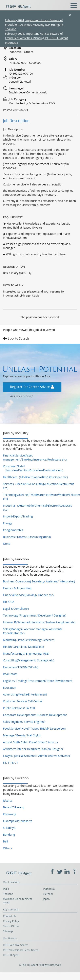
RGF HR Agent (11, 955)
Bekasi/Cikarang (14, 807)
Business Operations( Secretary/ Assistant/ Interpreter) (39, 581)
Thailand (8, 894)
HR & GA (9, 602)
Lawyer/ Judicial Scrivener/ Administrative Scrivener (37, 756)
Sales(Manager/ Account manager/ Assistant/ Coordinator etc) (33, 631)
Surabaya (9, 828)
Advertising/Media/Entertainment (25, 694)
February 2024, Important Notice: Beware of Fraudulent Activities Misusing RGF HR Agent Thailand (34, 25)
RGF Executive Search (16, 945)
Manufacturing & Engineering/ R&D (26, 654)
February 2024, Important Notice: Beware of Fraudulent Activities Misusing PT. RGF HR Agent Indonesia (36, 38)
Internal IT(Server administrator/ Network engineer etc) (39, 622)
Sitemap (8, 931)
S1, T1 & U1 (11, 763)
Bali (5, 841)
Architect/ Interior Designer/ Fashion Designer (33, 749)
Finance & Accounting (17, 588)
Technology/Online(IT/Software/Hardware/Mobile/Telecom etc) (40, 497)
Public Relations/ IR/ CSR (19, 708)
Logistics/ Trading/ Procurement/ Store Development (38, 681)
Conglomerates (13, 530)
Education (10, 688)
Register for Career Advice (32, 387)
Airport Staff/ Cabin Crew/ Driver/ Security (31, 742)
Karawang (10, 814)
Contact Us (9, 916)
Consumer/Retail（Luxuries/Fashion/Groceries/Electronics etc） (34, 468)
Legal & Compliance (16, 609)
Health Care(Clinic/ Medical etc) (23, 647)
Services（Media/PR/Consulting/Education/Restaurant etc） (38, 486)
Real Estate (10, 674)
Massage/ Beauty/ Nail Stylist (22, 735)
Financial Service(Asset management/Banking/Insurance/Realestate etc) (35, 457)
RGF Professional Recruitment (21, 950)
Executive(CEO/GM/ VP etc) (21, 667)
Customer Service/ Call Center (23, 701)
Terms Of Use (11, 926)
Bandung (9, 835)
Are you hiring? (22, 396)
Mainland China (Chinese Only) (18, 901)
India (6, 889)
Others (8, 848)
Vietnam (48, 894)
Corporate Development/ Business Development (35, 715)
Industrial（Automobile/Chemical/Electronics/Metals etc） (37, 508)
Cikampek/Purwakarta (18, 821)
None (7, 544)
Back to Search (18, 339)
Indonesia (49, 889)
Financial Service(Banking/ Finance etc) (28, 595)
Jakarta (8, 800)
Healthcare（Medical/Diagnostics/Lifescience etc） (36, 477)
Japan (46, 899)
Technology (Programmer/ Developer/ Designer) (35, 615)
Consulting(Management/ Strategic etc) (29, 660)
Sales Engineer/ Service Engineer (24, 722)
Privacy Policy (11, 921)
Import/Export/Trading (18, 516)
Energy (8, 523)
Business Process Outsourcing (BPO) (27, 537)
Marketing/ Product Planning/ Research (29, 640)
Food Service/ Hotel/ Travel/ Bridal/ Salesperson (34, 728)
